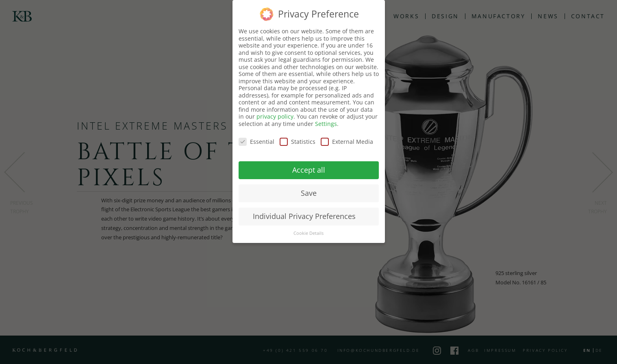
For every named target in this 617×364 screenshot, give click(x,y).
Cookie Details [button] (308, 233)
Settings (326, 124)
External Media (347, 142)
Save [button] (309, 193)
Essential (256, 142)
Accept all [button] (309, 170)
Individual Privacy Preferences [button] (304, 216)
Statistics (298, 142)
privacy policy (275, 116)
